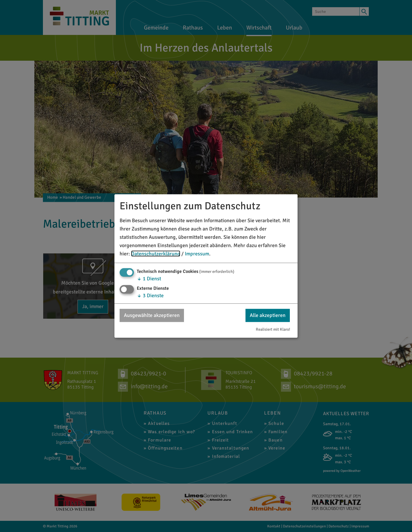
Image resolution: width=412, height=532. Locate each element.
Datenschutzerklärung (156, 253)
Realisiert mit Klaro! (273, 329)
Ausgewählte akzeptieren (152, 315)
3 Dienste (150, 295)
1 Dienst (149, 279)
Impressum (197, 253)
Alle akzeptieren (268, 315)
